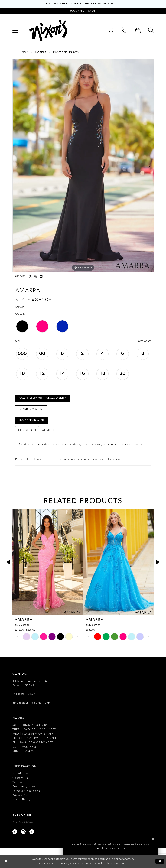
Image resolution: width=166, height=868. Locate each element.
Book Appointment (32, 420)
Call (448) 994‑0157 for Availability (43, 398)
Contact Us (20, 778)
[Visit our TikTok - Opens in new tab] (32, 832)
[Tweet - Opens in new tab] (31, 276)
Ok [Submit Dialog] (160, 861)
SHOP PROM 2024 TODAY (103, 4)
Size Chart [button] (144, 341)
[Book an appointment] (83, 11)
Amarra (41, 53)
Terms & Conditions (26, 791)
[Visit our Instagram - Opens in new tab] (23, 832)
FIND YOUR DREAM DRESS (64, 4)
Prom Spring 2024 (66, 53)
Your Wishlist (22, 782)
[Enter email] (31, 822)
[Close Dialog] (6, 861)
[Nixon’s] (48, 30)
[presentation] (48, 562)
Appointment (22, 774)
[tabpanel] (83, 166)
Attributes (50, 430)
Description (27, 430)
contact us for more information (101, 459)
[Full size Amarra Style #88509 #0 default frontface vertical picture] (83, 166)
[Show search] (151, 30)
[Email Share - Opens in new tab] (41, 276)
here (124, 864)
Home (24, 53)
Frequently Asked (25, 787)
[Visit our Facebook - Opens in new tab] (15, 832)
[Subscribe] (49, 822)
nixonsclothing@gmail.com (32, 703)
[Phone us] (125, 30)
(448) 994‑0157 (24, 694)
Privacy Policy (22, 795)
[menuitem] (15, 30)
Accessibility (21, 800)
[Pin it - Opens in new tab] (36, 276)
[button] (15, 30)
